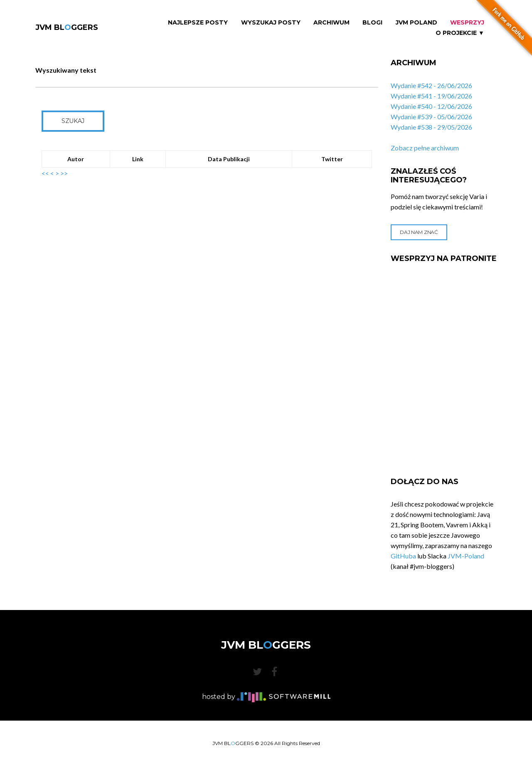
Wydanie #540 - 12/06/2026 (431, 106)
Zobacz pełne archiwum (425, 148)
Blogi (372, 23)
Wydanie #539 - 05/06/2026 (431, 117)
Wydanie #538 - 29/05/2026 (431, 127)
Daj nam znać (419, 232)
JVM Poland (416, 23)
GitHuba (403, 556)
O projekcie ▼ (460, 33)
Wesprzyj (467, 23)
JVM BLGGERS (67, 27)
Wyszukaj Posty (271, 23)
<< (45, 173)
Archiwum (331, 23)
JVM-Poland (466, 556)
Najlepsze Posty (198, 23)
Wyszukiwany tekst (66, 70)
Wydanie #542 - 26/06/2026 (431, 85)
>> (64, 173)
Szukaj (73, 121)
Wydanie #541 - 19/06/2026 (431, 96)
